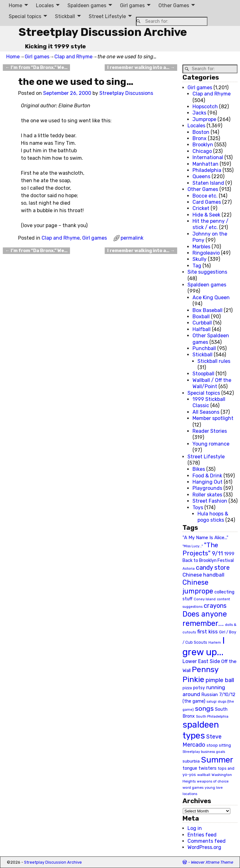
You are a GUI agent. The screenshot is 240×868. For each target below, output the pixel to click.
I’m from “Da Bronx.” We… (36, 68)
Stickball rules (214, 361)
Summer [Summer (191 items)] (217, 760)
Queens (201, 176)
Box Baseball (207, 310)
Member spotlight (213, 418)
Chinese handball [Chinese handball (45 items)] (203, 575)
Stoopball (203, 374)
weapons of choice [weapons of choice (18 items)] (213, 781)
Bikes (199, 469)
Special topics (25, 16)
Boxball (201, 317)
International (208, 157)
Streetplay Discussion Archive (103, 32)
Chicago (202, 151)
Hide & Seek (206, 215)
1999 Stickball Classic (209, 402)
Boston (201, 132)
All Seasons (206, 412)
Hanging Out (207, 482)
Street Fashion (210, 501)
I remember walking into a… (141, 68)
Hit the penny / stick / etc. (210, 224)
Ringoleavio (206, 253)
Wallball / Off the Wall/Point (212, 383)
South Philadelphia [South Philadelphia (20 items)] (212, 716)
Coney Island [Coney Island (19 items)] (205, 599)
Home (15, 5)
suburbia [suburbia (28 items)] (191, 761)
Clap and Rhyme (73, 57)
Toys (198, 507)
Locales (45, 5)
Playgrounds (207, 488)
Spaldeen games (87, 5)
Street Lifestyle (107, 16)
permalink (132, 238)
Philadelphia (207, 170)
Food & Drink (207, 476)
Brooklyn (203, 145)
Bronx (200, 138)
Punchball (204, 348)
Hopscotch (205, 107)
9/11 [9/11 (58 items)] (217, 553)
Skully (200, 259)
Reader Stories (210, 431)
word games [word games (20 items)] (193, 788)
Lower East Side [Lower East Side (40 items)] (201, 661)
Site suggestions (207, 272)
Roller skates (207, 495)
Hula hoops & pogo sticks (213, 517)
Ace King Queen (211, 297)
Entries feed (202, 835)
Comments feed (207, 841)
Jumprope (204, 119)
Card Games (207, 202)
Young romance (211, 444)
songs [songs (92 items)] (204, 708)
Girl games (132, 5)
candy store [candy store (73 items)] (213, 568)
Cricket (201, 208)
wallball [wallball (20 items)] (204, 775)
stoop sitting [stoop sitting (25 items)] (219, 745)
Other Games (174, 5)
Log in (195, 828)
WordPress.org (204, 847)
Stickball (65, 16)
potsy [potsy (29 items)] (199, 688)
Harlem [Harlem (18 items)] (215, 643)
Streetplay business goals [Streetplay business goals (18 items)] (204, 752)
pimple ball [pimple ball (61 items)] (220, 680)
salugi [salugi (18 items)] (212, 702)
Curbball (202, 323)
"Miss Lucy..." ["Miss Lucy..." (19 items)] (193, 546)
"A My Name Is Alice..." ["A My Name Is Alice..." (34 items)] (205, 538)
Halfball (202, 329)
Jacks (199, 113)
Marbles (201, 247)
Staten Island (208, 183)
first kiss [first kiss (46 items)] (207, 631)
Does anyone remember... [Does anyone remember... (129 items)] (205, 619)
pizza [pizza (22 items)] (187, 688)
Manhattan (205, 164)
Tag (197, 266)
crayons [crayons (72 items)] (215, 606)
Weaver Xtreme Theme (212, 862)
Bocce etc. (205, 196)
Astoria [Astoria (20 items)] (189, 568)
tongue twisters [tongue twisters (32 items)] (200, 768)
